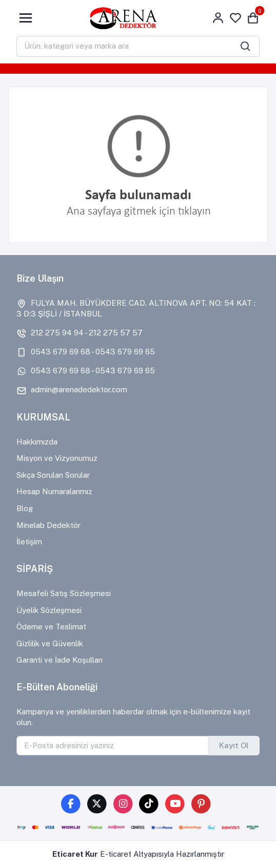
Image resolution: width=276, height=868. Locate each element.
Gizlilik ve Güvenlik (50, 643)
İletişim (29, 542)
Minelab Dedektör (48, 525)
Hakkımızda (37, 442)
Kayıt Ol (234, 745)
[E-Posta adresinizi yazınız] (113, 746)
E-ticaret (116, 854)
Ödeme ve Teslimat (51, 627)
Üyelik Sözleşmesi (49, 610)
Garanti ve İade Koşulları (60, 660)
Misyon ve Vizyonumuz (57, 458)
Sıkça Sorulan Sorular (53, 475)
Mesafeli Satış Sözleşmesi (64, 593)
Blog (25, 508)
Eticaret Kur (75, 854)
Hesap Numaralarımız (54, 491)
